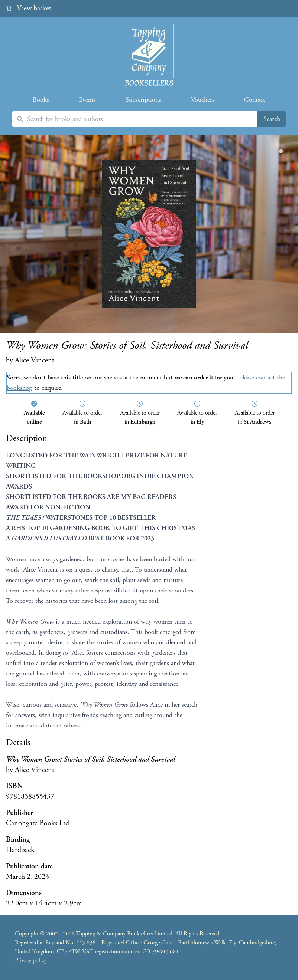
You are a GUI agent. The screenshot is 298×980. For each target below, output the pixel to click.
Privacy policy (31, 961)
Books (41, 100)
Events (87, 100)
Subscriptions (143, 100)
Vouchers (203, 100)
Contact (255, 100)
